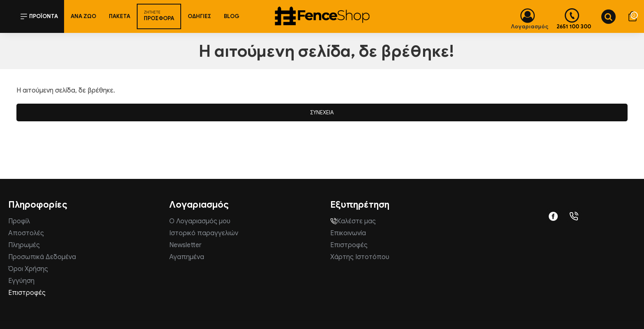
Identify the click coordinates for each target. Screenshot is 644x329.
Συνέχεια (322, 112)
